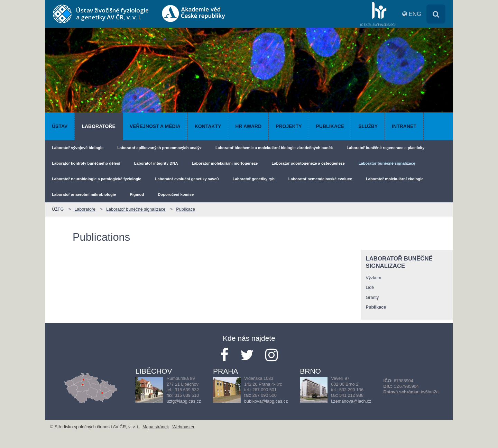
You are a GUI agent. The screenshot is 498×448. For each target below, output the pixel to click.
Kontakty (208, 126)
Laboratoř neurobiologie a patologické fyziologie (97, 179)
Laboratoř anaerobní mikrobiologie (84, 194)
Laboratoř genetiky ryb (254, 179)
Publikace (330, 126)
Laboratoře (98, 126)
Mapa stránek (156, 427)
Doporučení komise (176, 194)
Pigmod (137, 194)
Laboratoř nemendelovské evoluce (320, 179)
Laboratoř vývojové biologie (78, 148)
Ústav (60, 126)
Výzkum (374, 278)
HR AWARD (248, 126)
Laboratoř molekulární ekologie (395, 179)
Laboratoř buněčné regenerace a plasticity (385, 148)
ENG (415, 14)
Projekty (289, 126)
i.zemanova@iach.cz (351, 401)
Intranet (404, 126)
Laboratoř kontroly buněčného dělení (86, 163)
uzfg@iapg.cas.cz (184, 401)
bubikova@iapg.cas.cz (266, 401)
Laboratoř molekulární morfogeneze (225, 163)
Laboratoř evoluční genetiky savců (187, 179)
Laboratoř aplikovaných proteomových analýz (159, 148)
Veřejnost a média (155, 126)
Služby (368, 126)
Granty (372, 298)
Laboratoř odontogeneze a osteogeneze (308, 163)
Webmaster (183, 427)
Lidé (370, 287)
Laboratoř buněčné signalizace (387, 163)
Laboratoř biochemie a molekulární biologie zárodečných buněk (274, 148)
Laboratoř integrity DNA (156, 163)
